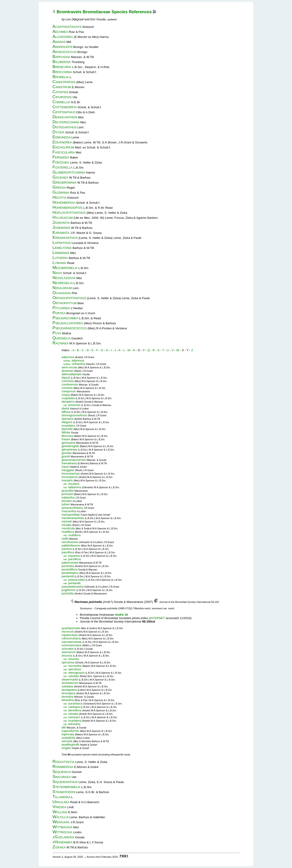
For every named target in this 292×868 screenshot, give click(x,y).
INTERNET (157, 618)
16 (121, 615)
